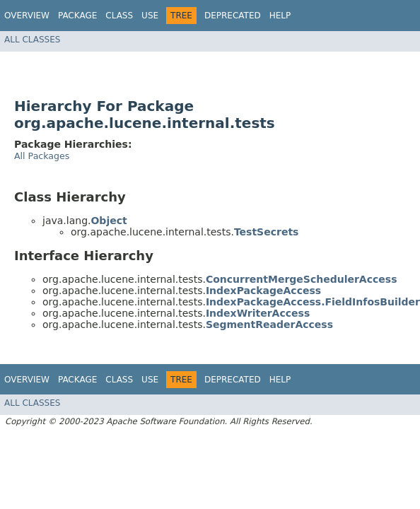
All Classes (32, 40)
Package (77, 16)
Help (280, 16)
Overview (27, 16)
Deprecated (233, 16)
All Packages (42, 156)
